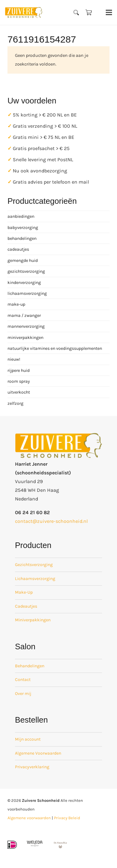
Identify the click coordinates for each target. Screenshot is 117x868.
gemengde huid (23, 260)
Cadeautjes (26, 606)
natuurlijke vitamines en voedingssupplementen (55, 348)
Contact (23, 680)
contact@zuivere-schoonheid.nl (51, 521)
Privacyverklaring (32, 767)
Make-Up (24, 592)
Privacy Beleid (67, 818)
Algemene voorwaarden (29, 818)
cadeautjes (18, 249)
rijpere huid (19, 370)
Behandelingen (30, 666)
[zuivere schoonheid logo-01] (24, 12)
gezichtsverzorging (26, 271)
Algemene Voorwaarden (38, 753)
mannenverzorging (26, 326)
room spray (19, 381)
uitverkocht (19, 392)
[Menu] (109, 12)
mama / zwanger (24, 315)
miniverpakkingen (25, 338)
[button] (76, 12)
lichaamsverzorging (27, 293)
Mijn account (28, 739)
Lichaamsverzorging (35, 579)
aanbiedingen (21, 216)
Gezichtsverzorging (34, 565)
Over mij (23, 694)
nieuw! (14, 359)
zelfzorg (15, 403)
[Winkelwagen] (89, 12)
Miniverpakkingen (33, 620)
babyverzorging (23, 228)
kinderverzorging (24, 283)
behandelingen (22, 238)
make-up (16, 304)
